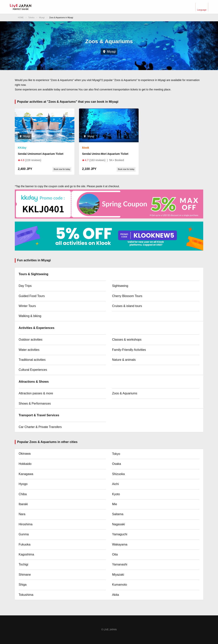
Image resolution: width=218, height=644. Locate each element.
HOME (21, 18)
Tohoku (31, 18)
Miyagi (42, 18)
